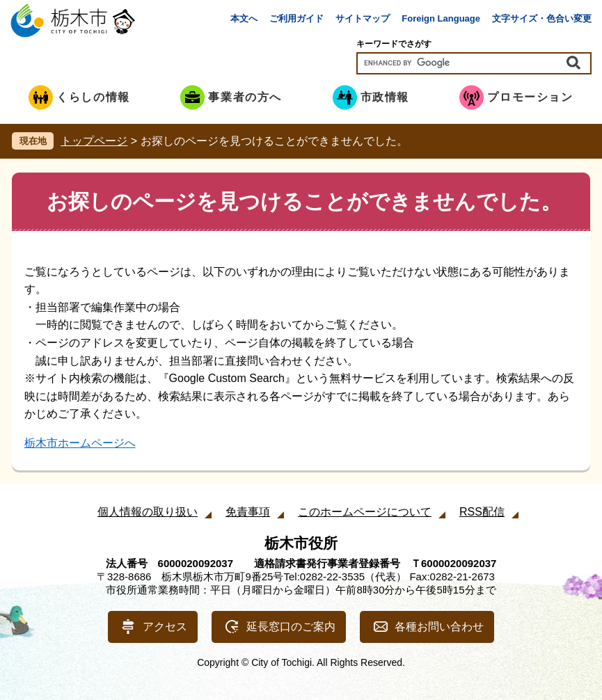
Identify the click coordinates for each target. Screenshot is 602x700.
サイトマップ (363, 18)
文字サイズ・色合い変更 (542, 18)
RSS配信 (482, 512)
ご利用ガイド (296, 18)
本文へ (244, 18)
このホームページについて (365, 512)
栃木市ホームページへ (80, 443)
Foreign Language (441, 18)
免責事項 (248, 512)
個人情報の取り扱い (148, 512)
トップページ (94, 141)
